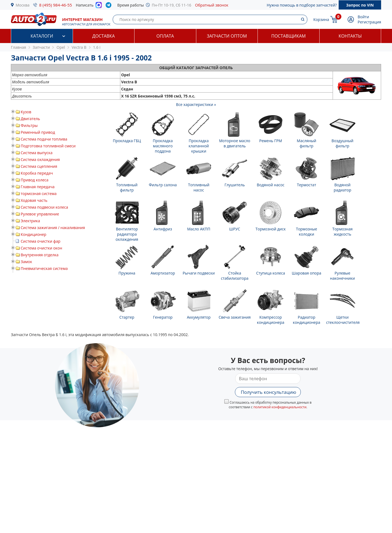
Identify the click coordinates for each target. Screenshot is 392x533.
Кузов (26, 112)
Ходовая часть (34, 200)
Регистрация (369, 22)
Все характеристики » (196, 104)
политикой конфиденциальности (280, 407)
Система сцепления (39, 166)
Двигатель (30, 119)
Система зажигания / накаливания (53, 228)
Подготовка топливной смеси (48, 146)
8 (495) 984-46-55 (56, 5)
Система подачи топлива (44, 139)
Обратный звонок (212, 5)
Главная (19, 47)
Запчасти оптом (227, 36)
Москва (23, 5)
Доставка (104, 36)
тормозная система (39, 194)
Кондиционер (33, 234)
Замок (26, 262)
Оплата (165, 36)
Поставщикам (289, 36)
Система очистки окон (41, 248)
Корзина (321, 19)
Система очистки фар (41, 241)
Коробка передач (37, 173)
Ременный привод (38, 132)
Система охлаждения (40, 159)
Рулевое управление (40, 214)
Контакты (350, 36)
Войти (363, 17)
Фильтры (29, 125)
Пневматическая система (44, 268)
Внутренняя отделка (40, 255)
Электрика (30, 221)
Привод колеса (35, 180)
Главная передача (38, 187)
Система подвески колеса (44, 207)
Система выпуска (37, 153)
